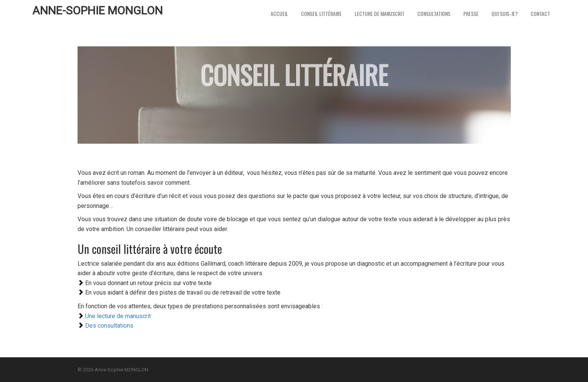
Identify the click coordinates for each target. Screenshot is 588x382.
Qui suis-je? (505, 13)
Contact (540, 13)
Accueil (279, 13)
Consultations (434, 13)
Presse (471, 13)
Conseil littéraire (321, 13)
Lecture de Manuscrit (380, 13)
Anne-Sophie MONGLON (97, 10)
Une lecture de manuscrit (118, 316)
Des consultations (109, 326)
